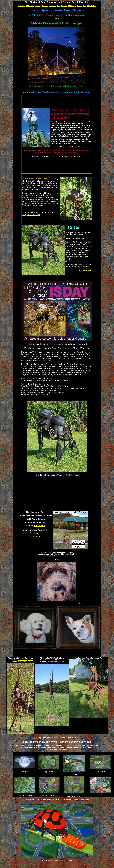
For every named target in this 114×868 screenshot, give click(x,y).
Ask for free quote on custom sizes (75, 800)
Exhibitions (22, 6)
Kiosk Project (91, 6)
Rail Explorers (40, 526)
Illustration (52, 6)
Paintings (38, 6)
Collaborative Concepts (55, 662)
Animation (64, 6)
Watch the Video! (85, 270)
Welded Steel (30, 6)
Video (58, 6)
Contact (79, 6)
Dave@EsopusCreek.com (73, 156)
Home (84, 6)
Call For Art (36, 537)
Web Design (72, 6)
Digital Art (45, 6)
